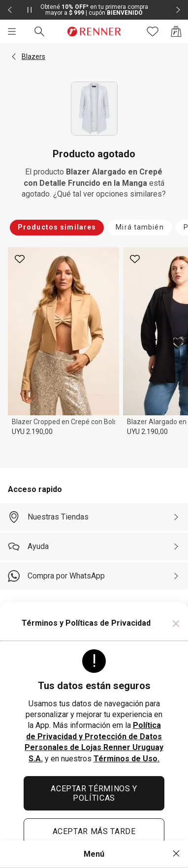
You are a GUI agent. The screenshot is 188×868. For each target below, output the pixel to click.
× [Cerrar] (176, 623)
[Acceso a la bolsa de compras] (176, 31)
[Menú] (12, 31)
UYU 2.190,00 (32, 432)
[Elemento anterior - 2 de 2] (10, 10)
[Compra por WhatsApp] (94, 576)
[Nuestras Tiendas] (94, 517)
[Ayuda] (94, 547)
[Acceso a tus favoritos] (153, 31)
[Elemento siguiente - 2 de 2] (178, 10)
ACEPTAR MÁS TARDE (94, 831)
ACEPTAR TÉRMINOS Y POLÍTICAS (94, 793)
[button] (14, 57)
